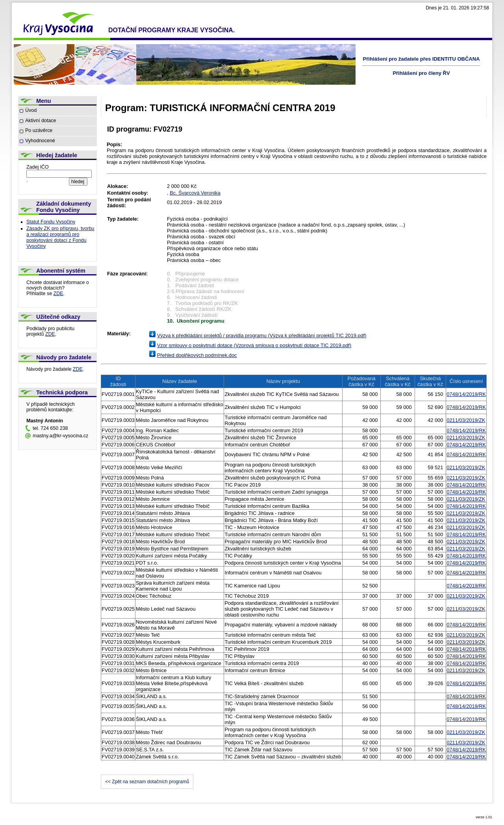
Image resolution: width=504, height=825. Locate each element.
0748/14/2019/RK (466, 394)
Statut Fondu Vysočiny (51, 222)
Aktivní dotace (41, 121)
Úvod (31, 110)
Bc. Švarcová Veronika (195, 193)
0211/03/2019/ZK (466, 420)
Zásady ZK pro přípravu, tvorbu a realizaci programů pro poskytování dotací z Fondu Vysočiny (60, 237)
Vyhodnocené (40, 141)
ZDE (58, 294)
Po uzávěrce (39, 130)
